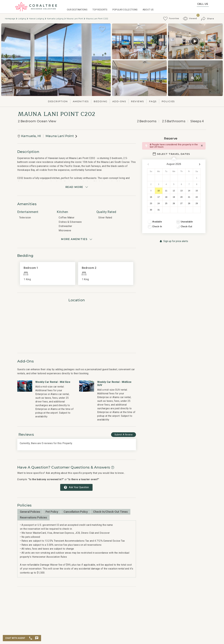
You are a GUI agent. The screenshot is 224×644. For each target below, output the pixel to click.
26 (174, 203)
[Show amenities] (77, 239)
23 (151, 203)
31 (159, 210)
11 (166, 191)
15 (197, 191)
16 (151, 197)
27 (182, 203)
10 (159, 191)
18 (166, 197)
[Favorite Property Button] (102, 29)
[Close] (202, 146)
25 (166, 203)
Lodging (23, 19)
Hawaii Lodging (38, 19)
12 (174, 191)
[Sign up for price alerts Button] (174, 241)
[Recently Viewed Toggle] (190, 19)
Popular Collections (125, 10)
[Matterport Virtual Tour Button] (195, 41)
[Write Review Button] (124, 435)
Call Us (203, 4)
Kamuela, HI (31, 136)
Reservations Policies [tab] (33, 517)
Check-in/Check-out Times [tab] (110, 512)
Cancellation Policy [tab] (76, 512)
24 (159, 203)
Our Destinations (77, 10)
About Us (148, 10)
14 (189, 191)
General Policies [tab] (30, 512)
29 (197, 203)
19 (174, 197)
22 (197, 197)
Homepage (11, 19)
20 (182, 197)
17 (159, 197)
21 (189, 197)
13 (182, 191)
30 (151, 210)
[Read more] (77, 187)
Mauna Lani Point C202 (97, 19)
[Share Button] (208, 19)
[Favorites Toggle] (171, 19)
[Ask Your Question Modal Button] (76, 487)
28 (189, 203)
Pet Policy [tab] (52, 512)
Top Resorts (100, 10)
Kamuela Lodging (56, 19)
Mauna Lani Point (76, 19)
